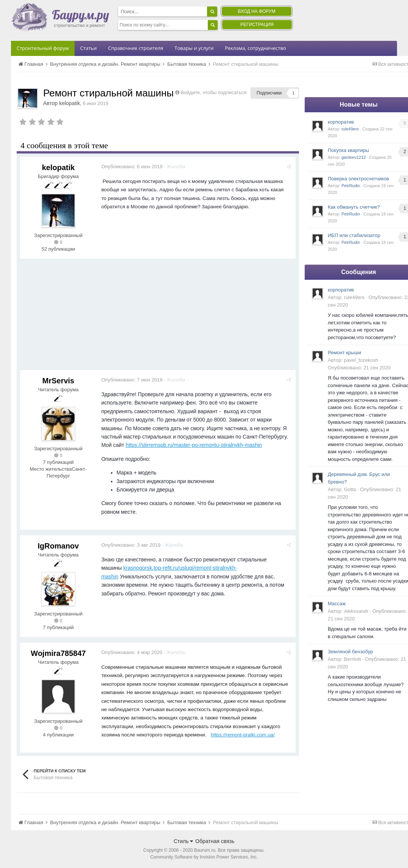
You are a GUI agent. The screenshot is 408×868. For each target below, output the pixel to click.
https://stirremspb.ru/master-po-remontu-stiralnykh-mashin (194, 445)
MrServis (58, 381)
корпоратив (341, 122)
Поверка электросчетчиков (358, 179)
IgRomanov (58, 546)
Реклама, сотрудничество (255, 48)
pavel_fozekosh (361, 360)
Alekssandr (356, 611)
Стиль (184, 841)
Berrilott (353, 659)
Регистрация (257, 25)
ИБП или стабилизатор (354, 235)
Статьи (89, 48)
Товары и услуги (194, 48)
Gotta (350, 489)
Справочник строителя (135, 48)
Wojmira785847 (58, 653)
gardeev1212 (353, 157)
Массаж (337, 604)
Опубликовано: (132, 167)
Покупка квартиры (348, 150)
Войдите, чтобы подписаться (213, 92)
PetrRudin (351, 186)
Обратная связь (215, 841)
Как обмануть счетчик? (354, 207)
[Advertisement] (158, 317)
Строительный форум (43, 48)
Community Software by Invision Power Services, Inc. (204, 857)
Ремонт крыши (344, 353)
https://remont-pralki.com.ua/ (243, 735)
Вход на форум (256, 11)
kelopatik (69, 103)
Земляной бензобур (350, 652)
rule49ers (350, 129)
